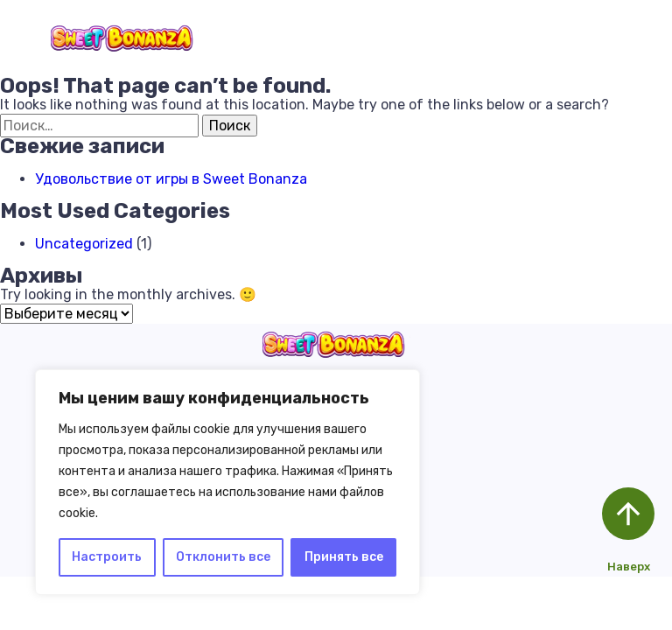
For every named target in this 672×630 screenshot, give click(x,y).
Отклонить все (223, 557)
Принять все (344, 557)
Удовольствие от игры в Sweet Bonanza (171, 179)
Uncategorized (84, 244)
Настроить (107, 557)
